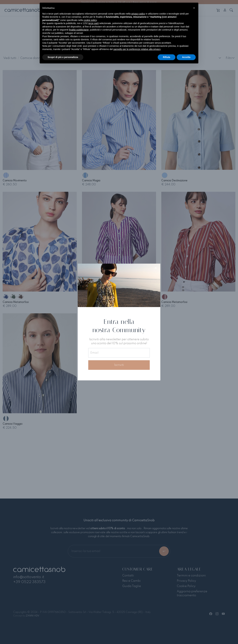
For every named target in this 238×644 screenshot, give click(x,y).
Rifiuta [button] (167, 57)
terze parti (94, 23)
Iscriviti (119, 365)
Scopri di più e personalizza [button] (63, 57)
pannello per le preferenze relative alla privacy (137, 49)
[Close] (156, 268)
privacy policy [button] (138, 14)
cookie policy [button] (90, 20)
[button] (194, 8)
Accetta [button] (186, 57)
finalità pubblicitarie (79, 30)
